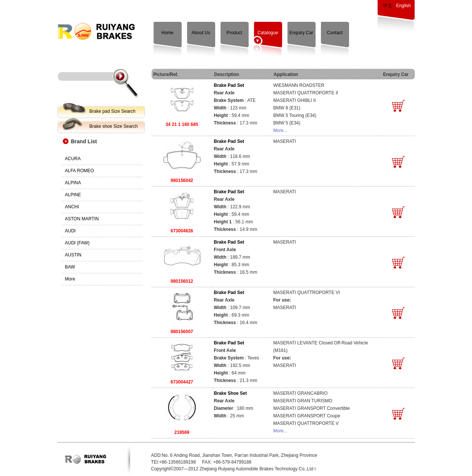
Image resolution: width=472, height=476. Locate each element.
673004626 (182, 231)
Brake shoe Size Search (114, 126)
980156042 (182, 180)
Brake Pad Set (229, 85)
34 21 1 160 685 (182, 124)
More (70, 279)
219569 (182, 432)
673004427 (182, 382)
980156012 (182, 281)
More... (280, 130)
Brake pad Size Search (113, 111)
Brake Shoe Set (231, 393)
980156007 (182, 332)
